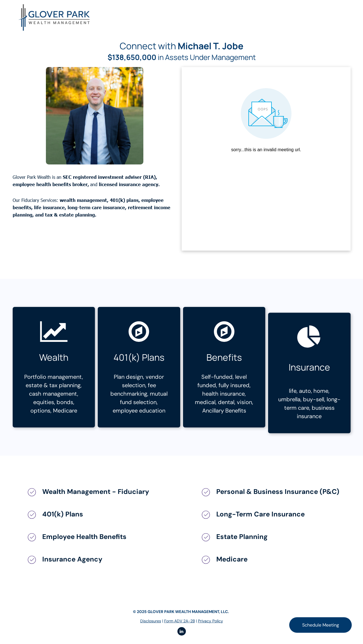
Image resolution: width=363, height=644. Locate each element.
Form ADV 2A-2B (180, 621)
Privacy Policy (211, 621)
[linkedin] (182, 632)
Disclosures (151, 621)
